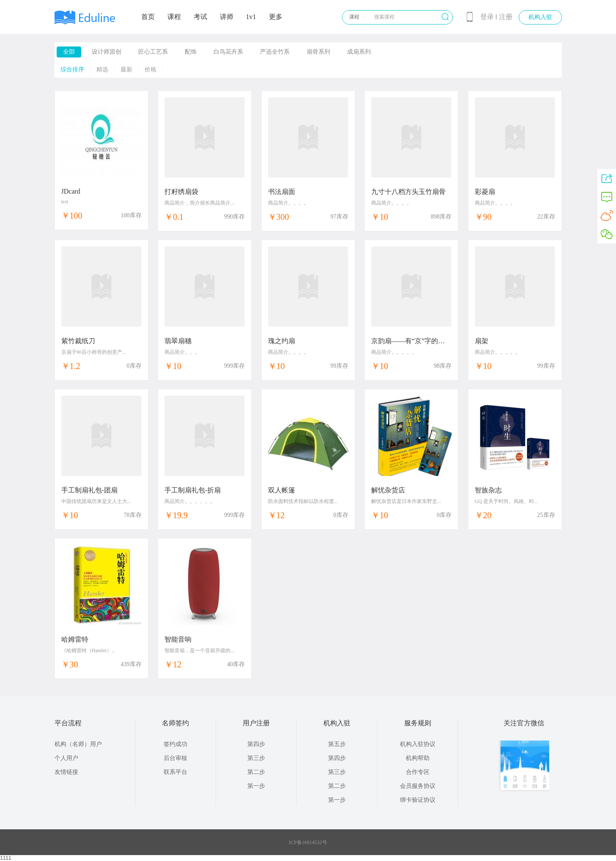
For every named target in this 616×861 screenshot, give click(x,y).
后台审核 (175, 758)
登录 (487, 17)
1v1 (251, 17)
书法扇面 (282, 192)
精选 (102, 70)
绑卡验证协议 (418, 800)
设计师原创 (107, 52)
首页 (148, 17)
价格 (151, 70)
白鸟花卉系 (228, 52)
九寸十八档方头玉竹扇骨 (408, 192)
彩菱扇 (485, 192)
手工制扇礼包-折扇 (193, 490)
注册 (506, 17)
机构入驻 (540, 17)
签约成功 (175, 744)
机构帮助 (418, 758)
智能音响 (178, 639)
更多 (276, 17)
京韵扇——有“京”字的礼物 (411, 341)
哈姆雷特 (75, 639)
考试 (200, 17)
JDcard (71, 191)
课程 (174, 17)
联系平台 (175, 772)
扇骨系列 (318, 52)
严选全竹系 (275, 52)
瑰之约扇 (282, 341)
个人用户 (66, 758)
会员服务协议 (418, 786)
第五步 (337, 744)
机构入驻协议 (418, 744)
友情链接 (66, 772)
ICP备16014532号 (308, 842)
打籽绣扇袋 (181, 192)
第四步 (256, 744)
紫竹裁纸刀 (78, 341)
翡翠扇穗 (178, 341)
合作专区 (418, 772)
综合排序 (72, 70)
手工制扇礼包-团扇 (89, 490)
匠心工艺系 (153, 52)
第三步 (256, 758)
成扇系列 (359, 52)
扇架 (482, 341)
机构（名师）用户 (78, 744)
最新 (126, 70)
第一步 (256, 786)
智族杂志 (488, 490)
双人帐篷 (282, 490)
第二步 (256, 772)
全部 (69, 52)
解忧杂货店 (388, 490)
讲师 (227, 17)
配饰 (191, 52)
